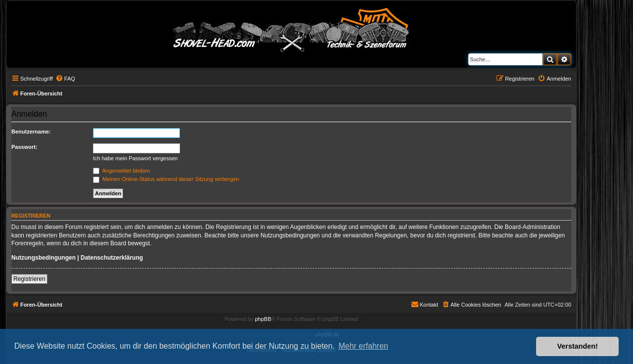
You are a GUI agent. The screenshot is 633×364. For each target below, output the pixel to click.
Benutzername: (31, 132)
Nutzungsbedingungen (44, 258)
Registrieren (29, 279)
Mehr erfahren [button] (363, 346)
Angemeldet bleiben (122, 171)
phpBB (263, 319)
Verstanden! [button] (578, 346)
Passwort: (24, 147)
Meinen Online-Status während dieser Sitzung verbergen (166, 179)
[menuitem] (65, 79)
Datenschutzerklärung (112, 258)
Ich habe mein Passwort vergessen (135, 158)
